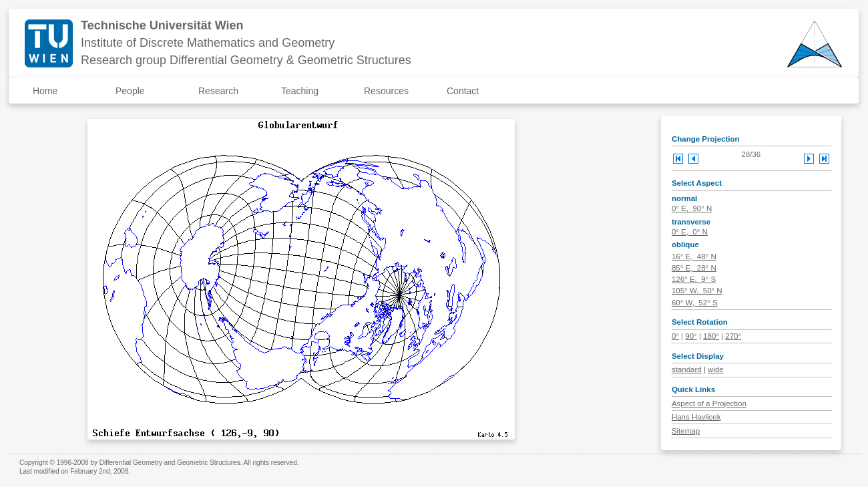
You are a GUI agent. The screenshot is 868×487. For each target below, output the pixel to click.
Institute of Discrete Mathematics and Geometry (208, 43)
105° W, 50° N (697, 291)
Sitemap (686, 431)
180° (711, 336)
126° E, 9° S (694, 279)
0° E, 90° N (692, 208)
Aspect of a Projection (709, 403)
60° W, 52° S (695, 303)
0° (675, 336)
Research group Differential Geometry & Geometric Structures (246, 60)
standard (687, 369)
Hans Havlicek (696, 417)
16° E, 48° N (694, 257)
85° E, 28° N (694, 268)
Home (45, 91)
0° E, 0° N (690, 232)
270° (733, 336)
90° (691, 336)
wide (716, 369)
